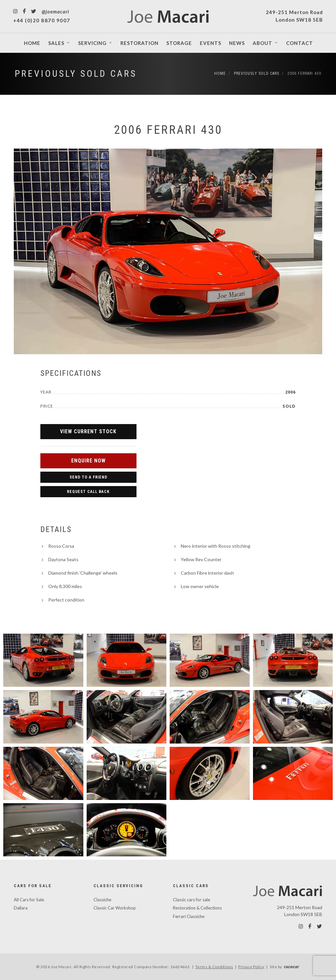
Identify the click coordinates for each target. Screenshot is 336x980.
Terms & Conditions (214, 967)
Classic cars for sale (191, 900)
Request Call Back (88, 492)
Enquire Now (88, 461)
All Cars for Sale (29, 900)
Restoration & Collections (197, 908)
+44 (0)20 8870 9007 (42, 20)
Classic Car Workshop (115, 908)
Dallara (21, 908)
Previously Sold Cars (76, 74)
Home (220, 73)
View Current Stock (88, 431)
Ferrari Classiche (189, 916)
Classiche (102, 900)
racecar (291, 967)
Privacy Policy (251, 967)
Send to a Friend (88, 477)
